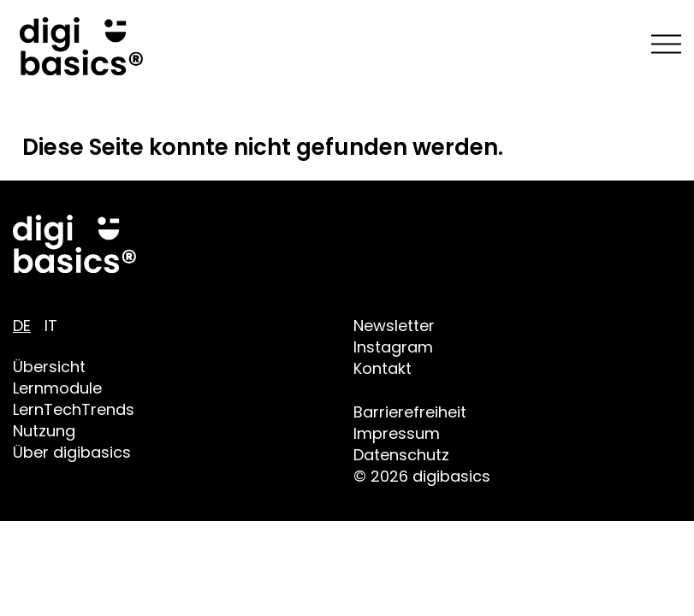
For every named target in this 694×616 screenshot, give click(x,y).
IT (51, 326)
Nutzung (44, 431)
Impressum (397, 433)
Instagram (393, 347)
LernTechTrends (74, 409)
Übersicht (49, 367)
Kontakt (383, 368)
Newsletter (394, 326)
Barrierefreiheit (410, 412)
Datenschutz (401, 455)
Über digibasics (72, 452)
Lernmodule (57, 388)
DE (22, 326)
